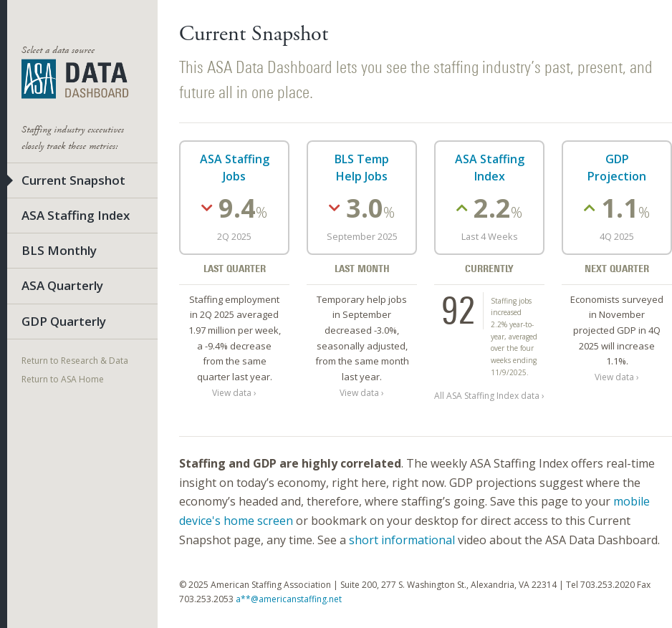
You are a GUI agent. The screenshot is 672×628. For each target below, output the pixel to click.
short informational (402, 540)
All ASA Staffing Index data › (489, 396)
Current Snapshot (73, 180)
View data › (234, 392)
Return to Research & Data (75, 361)
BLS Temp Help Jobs (362, 168)
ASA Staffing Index (76, 215)
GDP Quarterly (64, 321)
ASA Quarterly (62, 285)
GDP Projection (617, 168)
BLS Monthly (59, 250)
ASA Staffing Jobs (235, 168)
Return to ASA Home (63, 379)
